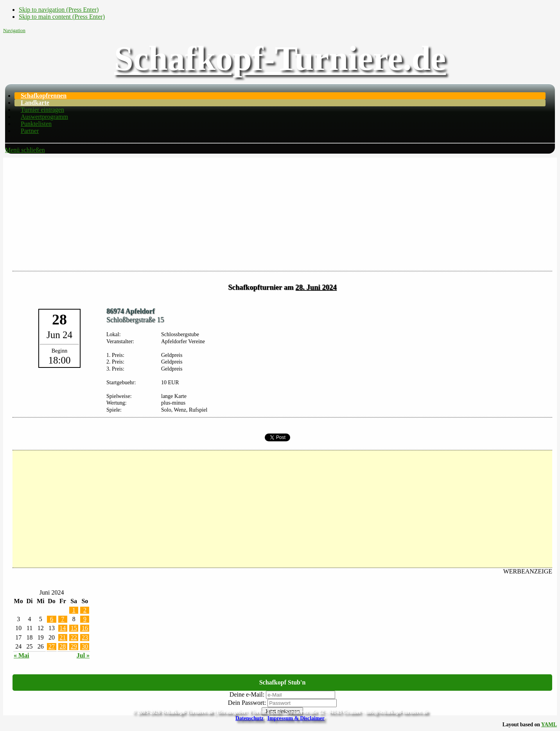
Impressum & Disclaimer (296, 718)
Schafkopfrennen (44, 96)
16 (85, 628)
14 (63, 628)
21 (63, 637)
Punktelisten (36, 124)
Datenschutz (249, 718)
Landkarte (35, 103)
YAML (549, 725)
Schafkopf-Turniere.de (280, 58)
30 (85, 646)
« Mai (22, 655)
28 (63, 646)
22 (74, 637)
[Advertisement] (280, 212)
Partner (30, 131)
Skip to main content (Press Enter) (62, 17)
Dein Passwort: (247, 703)
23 (85, 637)
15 (74, 628)
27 (52, 646)
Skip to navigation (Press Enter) (59, 10)
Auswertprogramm (44, 117)
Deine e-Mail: (247, 694)
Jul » (83, 655)
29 (74, 646)
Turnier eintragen (42, 110)
